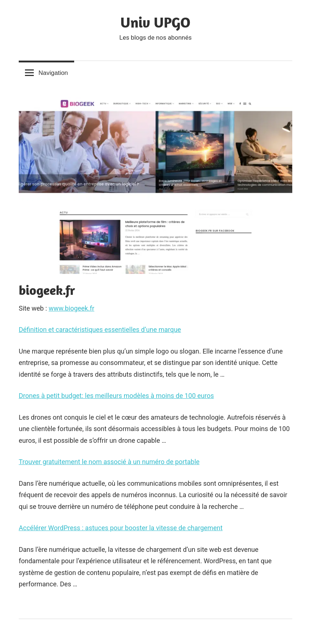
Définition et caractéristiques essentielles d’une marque (100, 330)
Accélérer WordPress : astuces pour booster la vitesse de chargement (121, 528)
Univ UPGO (155, 22)
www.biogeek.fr (71, 308)
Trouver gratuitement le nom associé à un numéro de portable (109, 462)
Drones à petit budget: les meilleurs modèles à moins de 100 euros (116, 396)
